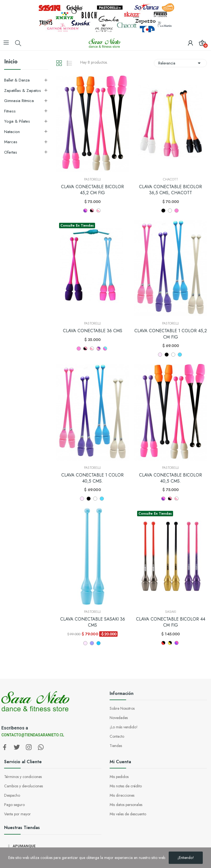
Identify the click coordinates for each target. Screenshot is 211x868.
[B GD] (170, 643)
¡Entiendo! (186, 858)
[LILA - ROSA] (85, 211)
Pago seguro (14, 805)
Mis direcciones (122, 795)
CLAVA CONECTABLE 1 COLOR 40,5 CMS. (92, 478)
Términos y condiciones (23, 777)
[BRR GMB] (163, 643)
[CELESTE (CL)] (180, 355)
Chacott (170, 179)
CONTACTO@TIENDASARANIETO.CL (33, 735)
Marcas (11, 142)
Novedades (119, 718)
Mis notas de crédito (126, 786)
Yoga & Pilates (17, 121)
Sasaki (171, 612)
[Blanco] (170, 211)
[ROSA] (177, 211)
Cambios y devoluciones (23, 786)
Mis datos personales (126, 805)
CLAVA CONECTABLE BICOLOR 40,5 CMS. (170, 478)
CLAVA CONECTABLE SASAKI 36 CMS (93, 622)
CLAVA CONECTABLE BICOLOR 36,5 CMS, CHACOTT (170, 190)
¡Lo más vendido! (124, 727)
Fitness (10, 111)
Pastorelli (92, 179)
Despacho (12, 795)
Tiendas (116, 746)
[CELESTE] (98, 643)
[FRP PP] (177, 643)
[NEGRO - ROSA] (92, 211)
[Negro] (163, 211)
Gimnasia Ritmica (19, 101)
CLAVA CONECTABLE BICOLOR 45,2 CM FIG (92, 190)
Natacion (12, 132)
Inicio (11, 62)
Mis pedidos (119, 777)
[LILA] (92, 643)
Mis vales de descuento (128, 814)
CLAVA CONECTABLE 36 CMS (93, 331)
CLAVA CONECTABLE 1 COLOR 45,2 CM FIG (171, 334)
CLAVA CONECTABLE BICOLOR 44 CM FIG (171, 622)
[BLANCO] (173, 355)
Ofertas (11, 152)
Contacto (117, 736)
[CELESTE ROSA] (105, 349)
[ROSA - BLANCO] (98, 211)
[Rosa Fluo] (79, 349)
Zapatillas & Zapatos (23, 91)
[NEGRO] (167, 355)
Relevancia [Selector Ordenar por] (180, 63)
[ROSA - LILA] (98, 349)
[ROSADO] (160, 355)
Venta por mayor (17, 814)
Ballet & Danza (17, 80)
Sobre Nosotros (122, 708)
